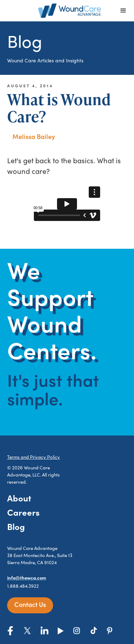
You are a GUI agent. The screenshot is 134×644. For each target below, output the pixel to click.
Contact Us (30, 604)
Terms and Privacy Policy (33, 457)
